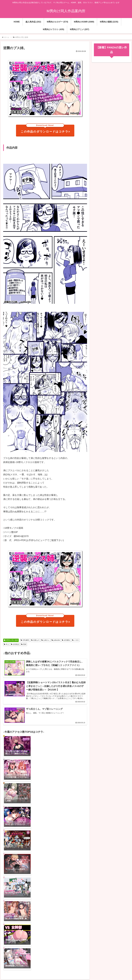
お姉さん (45, 640)
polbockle (56, 640)
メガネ (75, 640)
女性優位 (66, 640)
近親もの (35, 640)
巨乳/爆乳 (25, 640)
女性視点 (15, 644)
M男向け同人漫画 (11, 640)
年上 (6, 644)
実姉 (24, 644)
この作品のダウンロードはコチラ (45, 129)
